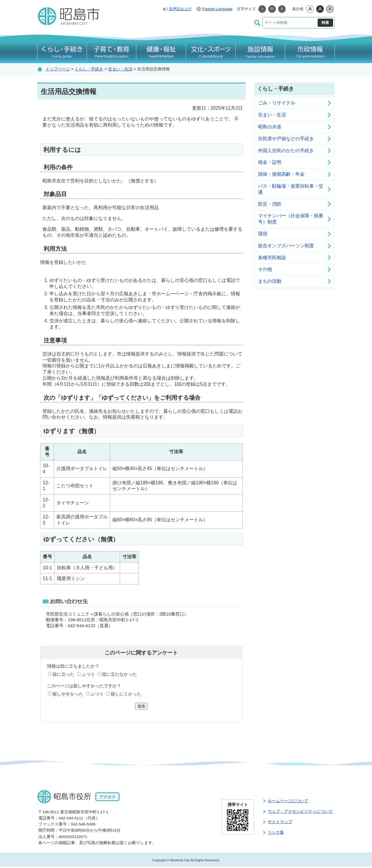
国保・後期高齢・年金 (281, 174)
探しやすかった (68, 694)
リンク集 (276, 832)
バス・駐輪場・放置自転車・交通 (291, 189)
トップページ (58, 69)
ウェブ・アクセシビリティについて (300, 811)
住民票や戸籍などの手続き (286, 139)
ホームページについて (288, 801)
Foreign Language (217, 9)
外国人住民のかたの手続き (286, 151)
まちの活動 (270, 281)
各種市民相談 (272, 258)
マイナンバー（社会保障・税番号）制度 (291, 219)
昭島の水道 (270, 127)
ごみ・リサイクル (277, 103)
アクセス (108, 797)
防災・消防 (270, 204)
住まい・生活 (120, 69)
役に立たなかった (119, 674)
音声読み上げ (180, 9)
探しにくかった (126, 694)
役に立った (64, 674)
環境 (263, 234)
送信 (141, 706)
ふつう (88, 674)
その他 (265, 269)
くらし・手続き (89, 69)
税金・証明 (270, 162)
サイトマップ (280, 822)
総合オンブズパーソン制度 (286, 246)
